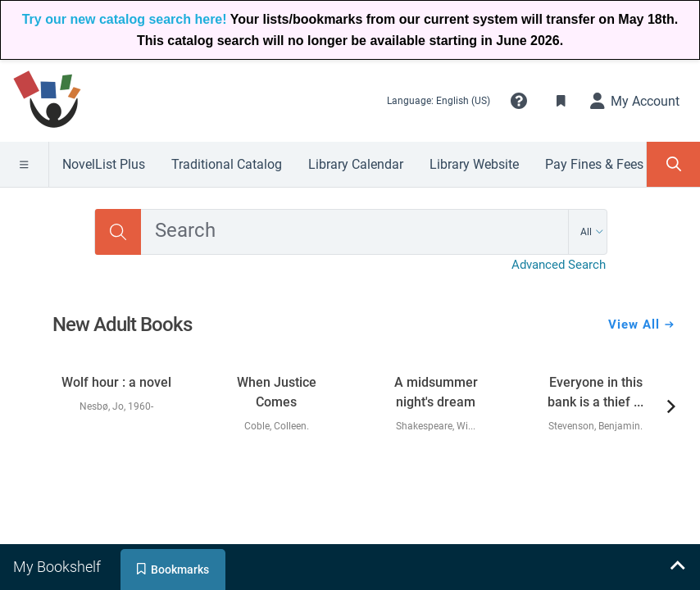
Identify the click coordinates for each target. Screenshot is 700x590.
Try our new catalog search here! (125, 19)
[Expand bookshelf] (677, 567)
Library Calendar (356, 164)
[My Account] (635, 101)
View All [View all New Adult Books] (641, 324)
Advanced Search (559, 265)
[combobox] (355, 232)
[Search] (118, 232)
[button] (519, 101)
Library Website (474, 164)
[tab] (59, 567)
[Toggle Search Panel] (673, 164)
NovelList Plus (104, 164)
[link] (117, 387)
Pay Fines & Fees (594, 164)
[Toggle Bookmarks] (561, 101)
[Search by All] (592, 232)
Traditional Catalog (227, 164)
